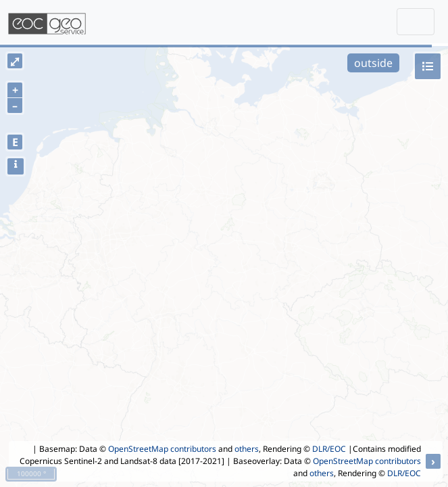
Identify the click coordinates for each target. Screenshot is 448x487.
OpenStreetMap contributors (162, 449)
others (247, 449)
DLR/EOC (329, 449)
